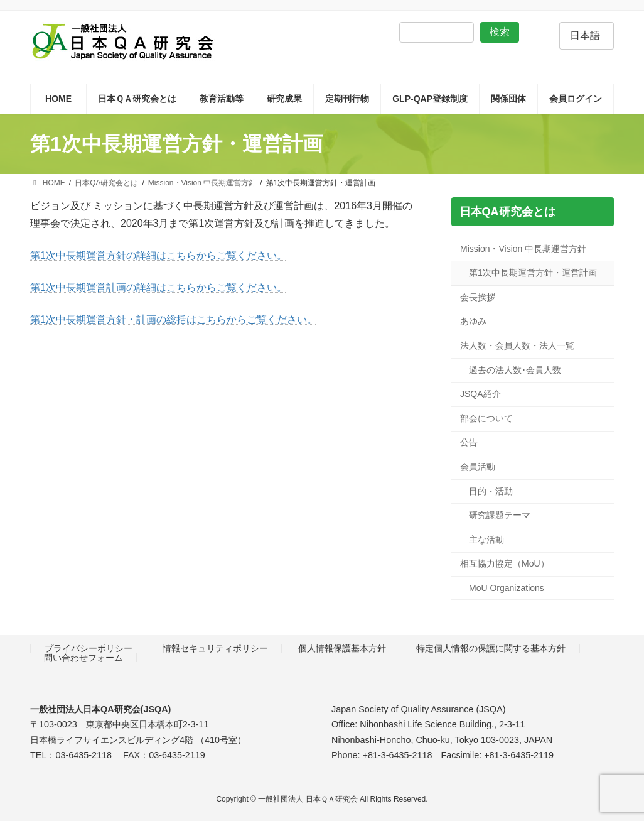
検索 (500, 32)
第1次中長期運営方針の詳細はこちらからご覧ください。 (158, 255)
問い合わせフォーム (83, 658)
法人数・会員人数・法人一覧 (517, 345)
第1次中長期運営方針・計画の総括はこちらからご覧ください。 (174, 319)
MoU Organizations (507, 588)
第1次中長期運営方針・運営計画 (533, 273)
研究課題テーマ (500, 516)
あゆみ (473, 322)
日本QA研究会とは (507, 212)
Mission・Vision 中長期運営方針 (523, 249)
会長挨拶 (478, 297)
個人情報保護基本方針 (342, 649)
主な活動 (486, 540)
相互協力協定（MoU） (505, 564)
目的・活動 (491, 491)
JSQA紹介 (480, 394)
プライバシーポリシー (89, 649)
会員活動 (478, 467)
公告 (469, 443)
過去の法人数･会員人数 (515, 370)
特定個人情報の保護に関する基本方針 (491, 649)
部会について (486, 418)
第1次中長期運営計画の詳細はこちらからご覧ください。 (158, 287)
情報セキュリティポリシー (215, 649)
